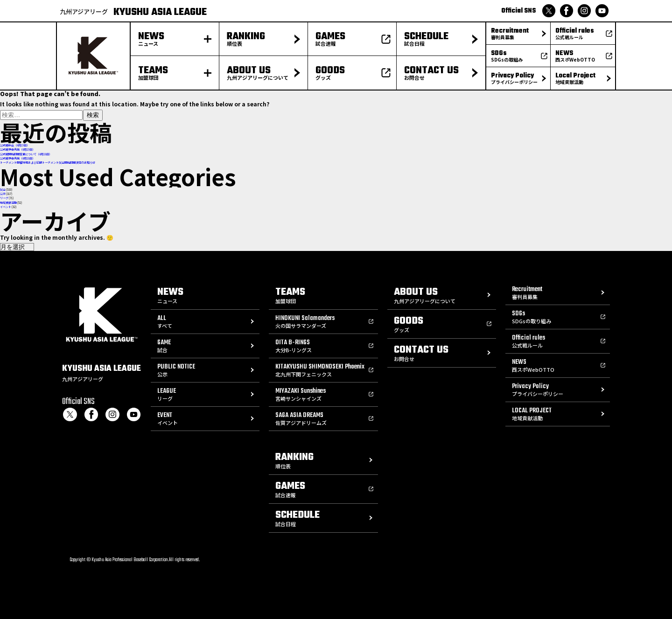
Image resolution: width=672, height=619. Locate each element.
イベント (6, 207)
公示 (3, 194)
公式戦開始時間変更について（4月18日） (26, 154)
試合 (3, 190)
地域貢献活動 (8, 203)
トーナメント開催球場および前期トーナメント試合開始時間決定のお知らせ (48, 163)
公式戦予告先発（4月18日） (17, 158)
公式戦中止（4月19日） (15, 145)
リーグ (4, 198)
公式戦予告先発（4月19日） (17, 150)
